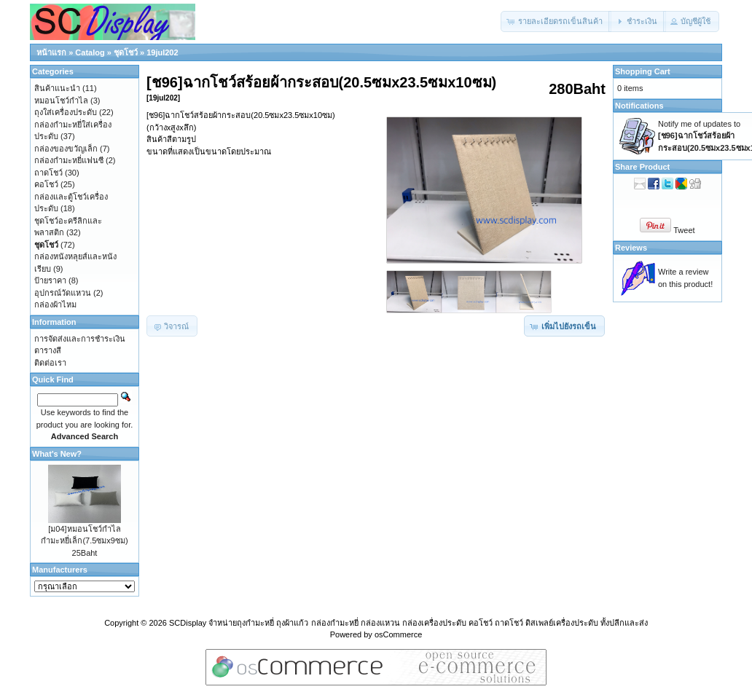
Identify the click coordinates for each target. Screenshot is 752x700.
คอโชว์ (46, 184)
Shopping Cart (643, 71)
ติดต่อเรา (50, 363)
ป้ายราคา (50, 280)
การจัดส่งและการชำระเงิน (80, 339)
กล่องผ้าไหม (55, 304)
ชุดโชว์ (126, 52)
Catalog (90, 52)
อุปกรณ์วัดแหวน (63, 293)
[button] (556, 21)
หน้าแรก (51, 52)
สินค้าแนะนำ (57, 88)
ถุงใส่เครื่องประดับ (66, 112)
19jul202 (162, 52)
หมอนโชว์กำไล (61, 101)
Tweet (684, 230)
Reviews (631, 248)
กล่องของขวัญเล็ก (66, 149)
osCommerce (398, 634)
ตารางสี (48, 350)
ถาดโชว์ (48, 173)
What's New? (57, 454)
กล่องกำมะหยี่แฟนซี (69, 160)
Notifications (639, 106)
